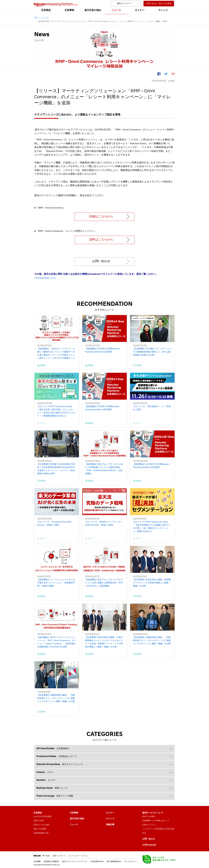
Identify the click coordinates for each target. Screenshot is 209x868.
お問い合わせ (101, 261)
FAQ (144, 833)
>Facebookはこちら (45, 278)
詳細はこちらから (101, 217)
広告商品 (38, 813)
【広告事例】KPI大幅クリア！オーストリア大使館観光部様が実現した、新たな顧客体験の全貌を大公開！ (152, 352)
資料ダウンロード (124, 4)
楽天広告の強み (77, 819)
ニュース (74, 825)
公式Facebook (149, 845)
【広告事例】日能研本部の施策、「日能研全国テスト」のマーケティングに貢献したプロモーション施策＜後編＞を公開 (152, 641)
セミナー (110, 813)
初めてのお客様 (40, 829)
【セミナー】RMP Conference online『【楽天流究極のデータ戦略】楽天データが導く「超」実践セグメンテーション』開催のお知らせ (152, 527)
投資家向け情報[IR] (51, 862)
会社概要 (37, 862)
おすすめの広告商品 (44, 817)
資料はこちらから (101, 240)
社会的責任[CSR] (97, 862)
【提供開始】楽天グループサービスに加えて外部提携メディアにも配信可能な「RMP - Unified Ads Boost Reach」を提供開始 (104, 469)
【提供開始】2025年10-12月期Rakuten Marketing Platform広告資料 (151, 466)
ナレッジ (110, 819)
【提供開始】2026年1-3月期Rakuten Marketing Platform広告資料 (102, 408)
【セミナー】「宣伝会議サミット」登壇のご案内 (152, 408)
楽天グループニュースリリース (75, 862)
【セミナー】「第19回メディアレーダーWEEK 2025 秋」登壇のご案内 (104, 524)
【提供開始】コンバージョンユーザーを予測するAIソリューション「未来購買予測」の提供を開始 (56, 583)
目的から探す (39, 821)
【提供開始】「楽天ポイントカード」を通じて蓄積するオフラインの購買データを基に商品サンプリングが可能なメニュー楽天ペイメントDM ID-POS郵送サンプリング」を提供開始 (56, 354)
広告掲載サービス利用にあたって (156, 821)
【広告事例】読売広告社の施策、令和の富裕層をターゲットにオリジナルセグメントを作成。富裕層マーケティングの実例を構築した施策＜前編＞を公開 (104, 642)
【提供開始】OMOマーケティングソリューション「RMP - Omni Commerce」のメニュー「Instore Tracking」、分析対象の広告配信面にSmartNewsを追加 (57, 642)
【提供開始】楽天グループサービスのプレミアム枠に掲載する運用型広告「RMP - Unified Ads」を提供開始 (104, 583)
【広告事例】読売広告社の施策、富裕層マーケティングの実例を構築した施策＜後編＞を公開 (152, 583)
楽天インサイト (59, 856)
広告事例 (74, 813)
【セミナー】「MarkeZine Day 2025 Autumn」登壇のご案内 (54, 524)
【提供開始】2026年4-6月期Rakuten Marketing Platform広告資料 (102, 350)
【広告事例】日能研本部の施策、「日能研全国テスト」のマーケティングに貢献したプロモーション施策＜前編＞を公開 (56, 698)
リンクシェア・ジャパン (78, 856)
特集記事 (110, 825)
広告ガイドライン (149, 825)
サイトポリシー (131, 862)
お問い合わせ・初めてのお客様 (159, 4)
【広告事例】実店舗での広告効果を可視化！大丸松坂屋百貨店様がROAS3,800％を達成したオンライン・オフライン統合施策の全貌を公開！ (56, 469)
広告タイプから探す (42, 825)
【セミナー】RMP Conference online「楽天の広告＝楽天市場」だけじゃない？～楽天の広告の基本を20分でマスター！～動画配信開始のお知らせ (56, 411)
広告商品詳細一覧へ (42, 833)
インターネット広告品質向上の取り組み (158, 829)
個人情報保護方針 (114, 862)
